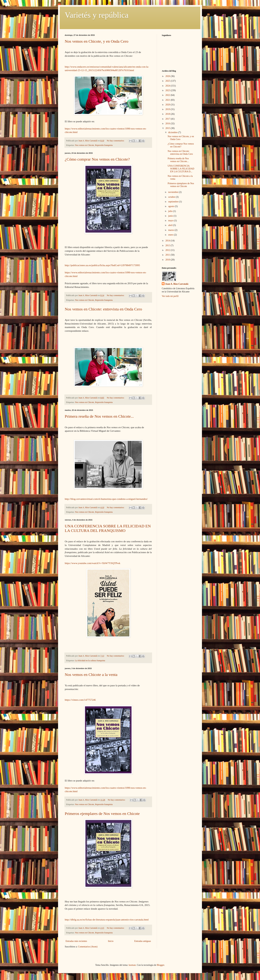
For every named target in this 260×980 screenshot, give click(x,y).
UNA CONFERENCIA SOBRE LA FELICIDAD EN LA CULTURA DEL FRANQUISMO (108, 528)
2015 (168, 128)
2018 (168, 114)
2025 (168, 81)
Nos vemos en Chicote (85, 145)
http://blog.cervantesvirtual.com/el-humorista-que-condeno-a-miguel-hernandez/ (106, 499)
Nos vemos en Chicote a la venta (91, 675)
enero (171, 235)
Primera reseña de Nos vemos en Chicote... (99, 416)
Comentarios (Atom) (88, 947)
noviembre (173, 192)
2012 (168, 250)
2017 (168, 119)
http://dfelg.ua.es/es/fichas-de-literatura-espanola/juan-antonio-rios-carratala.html (107, 920)
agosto (171, 206)
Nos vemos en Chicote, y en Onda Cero (97, 41)
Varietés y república (97, 15)
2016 (168, 124)
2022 (168, 95)
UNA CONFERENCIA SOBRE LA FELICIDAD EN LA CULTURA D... (181, 169)
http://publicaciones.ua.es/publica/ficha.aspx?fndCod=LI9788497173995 (102, 265)
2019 (168, 109)
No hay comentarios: (116, 141)
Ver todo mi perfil (170, 296)
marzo (171, 230)
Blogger (160, 965)
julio (171, 211)
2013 (168, 245)
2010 (168, 260)
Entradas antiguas (143, 941)
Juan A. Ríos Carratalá (177, 284)
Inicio (111, 941)
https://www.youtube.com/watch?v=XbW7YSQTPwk (93, 563)
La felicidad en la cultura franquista (90, 661)
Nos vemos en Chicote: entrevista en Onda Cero (103, 309)
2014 (168, 241)
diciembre (173, 132)
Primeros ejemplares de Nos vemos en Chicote (102, 814)
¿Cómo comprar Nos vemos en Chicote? (97, 159)
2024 (168, 86)
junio (171, 216)
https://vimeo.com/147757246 (80, 700)
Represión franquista (104, 145)
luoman (132, 965)
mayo (171, 221)
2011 (168, 255)
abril (171, 225)
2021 (168, 100)
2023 (168, 90)
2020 (168, 105)
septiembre (174, 202)
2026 (168, 76)
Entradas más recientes (76, 941)
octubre (172, 197)
